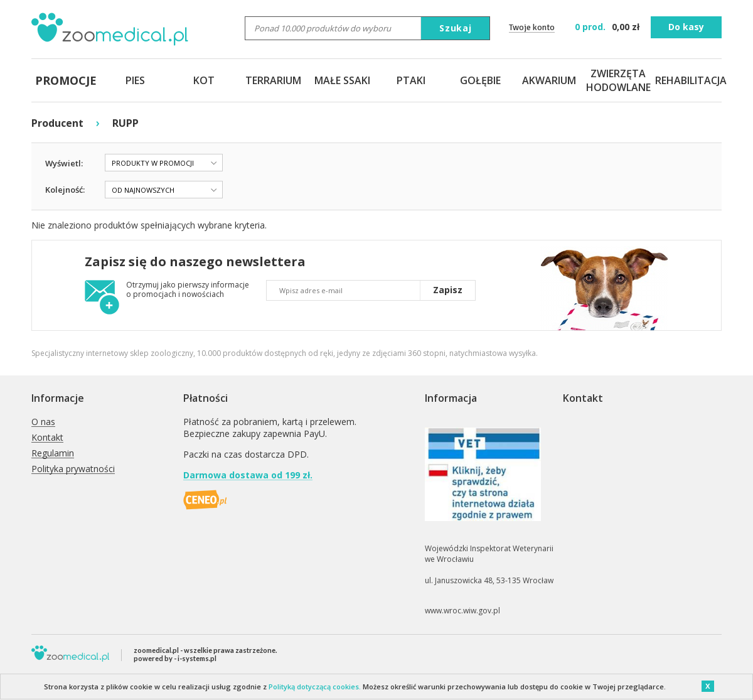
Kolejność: (65, 190)
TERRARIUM (273, 80)
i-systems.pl (197, 658)
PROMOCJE (66, 80)
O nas (43, 422)
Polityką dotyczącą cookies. (315, 687)
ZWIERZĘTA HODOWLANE (618, 80)
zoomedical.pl (156, 650)
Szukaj (456, 28)
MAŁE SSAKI (342, 80)
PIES (135, 80)
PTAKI (411, 80)
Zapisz (448, 290)
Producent (57, 123)
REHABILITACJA (687, 80)
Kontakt (47, 438)
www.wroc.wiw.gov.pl (462, 611)
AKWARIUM (549, 80)
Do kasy (686, 27)
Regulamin (53, 454)
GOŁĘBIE (480, 80)
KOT (204, 80)
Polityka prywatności (73, 469)
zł (608, 27)
